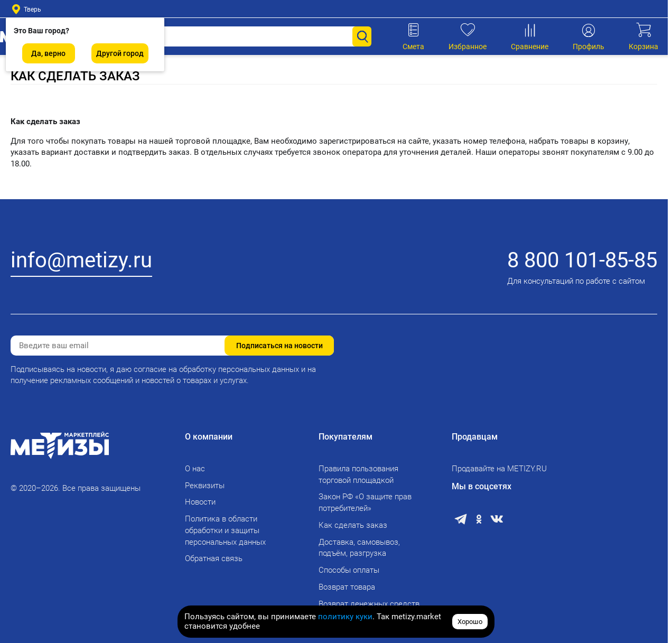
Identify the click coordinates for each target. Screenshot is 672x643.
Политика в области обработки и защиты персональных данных (225, 530)
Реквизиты (205, 486)
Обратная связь (214, 558)
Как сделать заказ (353, 525)
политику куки (345, 617)
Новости (200, 502)
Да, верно (48, 53)
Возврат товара (347, 587)
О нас (195, 469)
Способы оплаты (349, 570)
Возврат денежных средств (369, 604)
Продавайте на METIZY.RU (499, 469)
